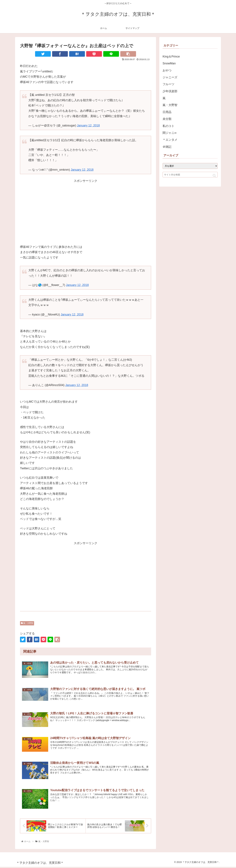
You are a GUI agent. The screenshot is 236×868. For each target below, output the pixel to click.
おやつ (167, 70)
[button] (214, 176)
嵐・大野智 (27, 623)
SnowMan (169, 63)
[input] (190, 175)
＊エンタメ (170, 140)
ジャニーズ (170, 77)
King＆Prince (171, 57)
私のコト (168, 126)
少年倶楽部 (170, 91)
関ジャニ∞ (170, 133)
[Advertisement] (86, 212)
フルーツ (168, 84)
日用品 (167, 112)
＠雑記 (167, 147)
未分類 (167, 119)
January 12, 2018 (88, 125)
